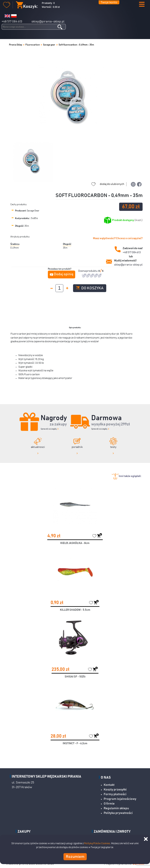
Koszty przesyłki (115, 790)
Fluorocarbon (33, 45)
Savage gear (49, 45)
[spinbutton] (59, 288)
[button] (142, 5)
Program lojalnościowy (120, 799)
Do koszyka (90, 288)
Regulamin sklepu (116, 808)
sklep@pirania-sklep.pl (48, 21)
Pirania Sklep (16, 45)
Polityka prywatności (118, 813)
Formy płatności (115, 794)
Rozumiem (75, 857)
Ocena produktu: (88, 271)
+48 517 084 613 (12, 21)
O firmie (109, 804)
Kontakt (109, 785)
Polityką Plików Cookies (97, 843)
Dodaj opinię (64, 274)
